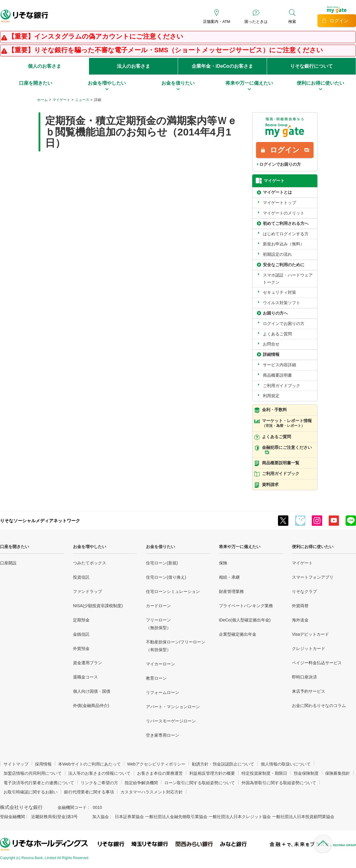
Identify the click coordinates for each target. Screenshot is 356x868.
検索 (292, 22)
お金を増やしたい (90, 547)
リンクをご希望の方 (99, 783)
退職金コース (85, 677)
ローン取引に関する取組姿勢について (200, 783)
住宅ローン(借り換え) (166, 577)
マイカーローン (160, 664)
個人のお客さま (44, 66)
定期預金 (81, 620)
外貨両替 (300, 606)
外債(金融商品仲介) (91, 706)
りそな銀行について (311, 66)
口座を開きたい (15, 547)
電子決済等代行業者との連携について (39, 783)
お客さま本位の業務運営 (160, 773)
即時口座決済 (304, 677)
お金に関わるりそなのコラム (319, 706)
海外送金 (300, 620)
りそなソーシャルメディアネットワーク (40, 521)
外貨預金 (81, 648)
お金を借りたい (160, 547)
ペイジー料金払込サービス (317, 663)
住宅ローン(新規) (162, 563)
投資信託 (81, 577)
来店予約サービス (309, 691)
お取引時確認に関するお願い (31, 792)
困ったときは (256, 22)
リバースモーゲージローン (171, 721)
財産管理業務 (231, 591)
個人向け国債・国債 (92, 691)
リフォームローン (163, 692)
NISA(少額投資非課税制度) (98, 606)
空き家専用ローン (163, 735)
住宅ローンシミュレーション (173, 591)
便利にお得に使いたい (313, 547)
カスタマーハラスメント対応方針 (152, 792)
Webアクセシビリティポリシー (156, 764)
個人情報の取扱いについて (286, 764)
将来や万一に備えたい (240, 547)
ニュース (82, 100)
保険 (223, 563)
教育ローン (156, 678)
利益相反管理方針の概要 (212, 773)
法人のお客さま (133, 66)
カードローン (158, 606)
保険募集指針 (338, 773)
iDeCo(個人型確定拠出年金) (245, 620)
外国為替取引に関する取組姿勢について (279, 783)
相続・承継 (229, 577)
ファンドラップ (88, 591)
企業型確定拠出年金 (238, 634)
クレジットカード (309, 648)
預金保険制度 (306, 773)
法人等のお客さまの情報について (99, 773)
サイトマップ (16, 764)
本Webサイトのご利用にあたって (89, 764)
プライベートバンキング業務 (246, 606)
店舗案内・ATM (216, 22)
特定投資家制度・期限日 (264, 773)
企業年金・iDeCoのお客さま (222, 66)
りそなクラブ (304, 591)
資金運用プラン (88, 663)
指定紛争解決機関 (141, 783)
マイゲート (61, 100)
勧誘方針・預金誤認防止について (223, 764)
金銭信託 (81, 634)
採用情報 (43, 764)
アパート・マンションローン (173, 707)
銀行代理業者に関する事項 (89, 792)
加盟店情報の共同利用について (33, 773)
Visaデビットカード (310, 634)
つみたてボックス (90, 563)
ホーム (42, 100)
